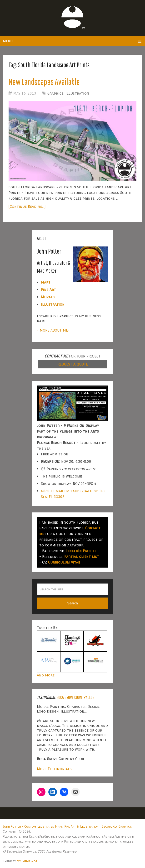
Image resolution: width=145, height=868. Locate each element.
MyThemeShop (27, 861)
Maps (46, 282)
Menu (8, 41)
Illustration (77, 94)
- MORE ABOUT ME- (53, 330)
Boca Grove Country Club (75, 697)
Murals (48, 297)
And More (46, 675)
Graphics (55, 94)
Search (72, 604)
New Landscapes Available (45, 82)
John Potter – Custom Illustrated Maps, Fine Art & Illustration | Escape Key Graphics (67, 827)
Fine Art (48, 290)
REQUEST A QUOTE (73, 364)
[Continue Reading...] (27, 207)
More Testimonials (54, 769)
